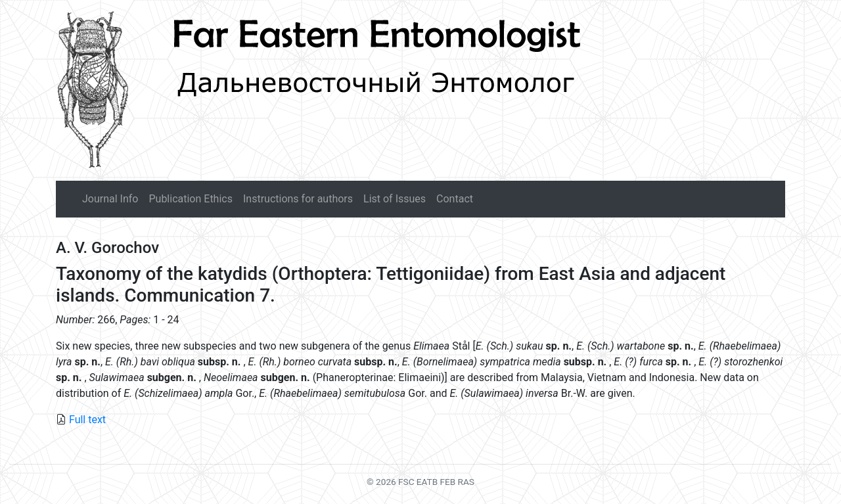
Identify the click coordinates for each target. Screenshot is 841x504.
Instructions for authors (298, 199)
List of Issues (395, 199)
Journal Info (110, 199)
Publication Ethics (190, 199)
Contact (455, 199)
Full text (87, 420)
